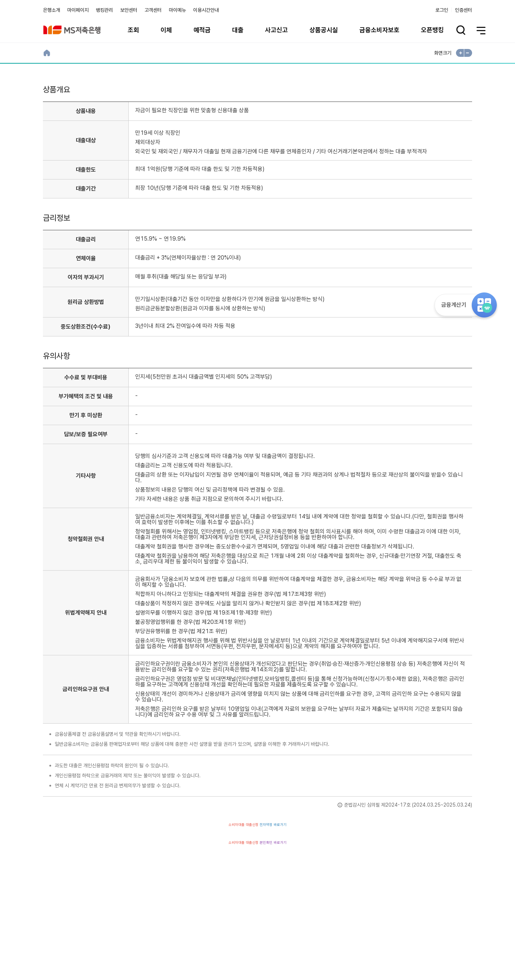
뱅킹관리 (104, 10)
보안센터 (129, 10)
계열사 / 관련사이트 (406, 940)
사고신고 (276, 30)
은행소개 (51, 10)
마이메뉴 (177, 10)
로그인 (442, 10)
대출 (238, 30)
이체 (166, 30)
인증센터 (463, 10)
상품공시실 (324, 30)
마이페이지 (78, 10)
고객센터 (153, 10)
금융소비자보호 (379, 30)
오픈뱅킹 (432, 30)
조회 (133, 30)
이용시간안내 (206, 10)
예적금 (202, 30)
